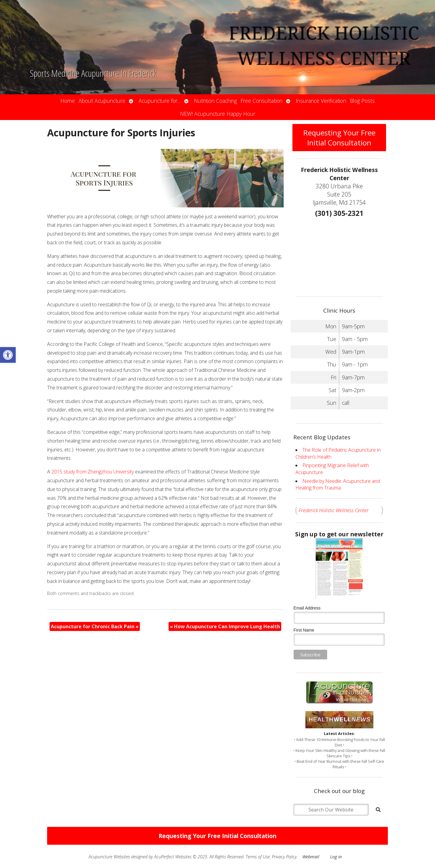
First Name (304, 630)
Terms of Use (258, 857)
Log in (336, 857)
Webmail (311, 857)
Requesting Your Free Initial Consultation (339, 138)
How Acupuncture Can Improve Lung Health (225, 626)
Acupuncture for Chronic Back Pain (95, 626)
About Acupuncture (102, 101)
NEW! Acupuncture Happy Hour (218, 114)
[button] (8, 355)
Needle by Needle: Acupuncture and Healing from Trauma (338, 484)
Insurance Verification (321, 101)
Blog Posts (362, 101)
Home (68, 101)
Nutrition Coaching (215, 101)
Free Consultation (261, 101)
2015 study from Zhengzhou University (93, 472)
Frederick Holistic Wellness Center (334, 510)
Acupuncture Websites (109, 857)
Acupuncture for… (160, 101)
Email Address (307, 608)
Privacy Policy (284, 857)
